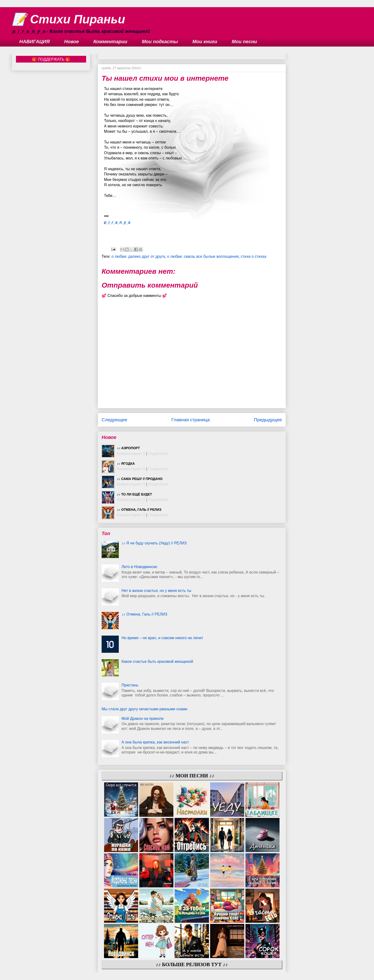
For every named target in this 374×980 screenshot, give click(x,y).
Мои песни (244, 42)
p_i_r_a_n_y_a (117, 222)
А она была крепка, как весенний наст (155, 742)
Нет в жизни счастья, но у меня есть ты (156, 591)
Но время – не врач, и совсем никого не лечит (162, 638)
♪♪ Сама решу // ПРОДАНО (140, 479)
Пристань (130, 685)
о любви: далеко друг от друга (138, 256)
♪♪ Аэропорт (128, 448)
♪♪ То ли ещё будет (134, 494)
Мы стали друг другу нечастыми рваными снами (144, 709)
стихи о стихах (254, 256)
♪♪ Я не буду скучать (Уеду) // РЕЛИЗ (154, 543)
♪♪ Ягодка (126, 464)
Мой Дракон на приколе (142, 719)
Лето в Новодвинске (139, 567)
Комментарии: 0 (131, 454)
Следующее (114, 420)
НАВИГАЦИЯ (34, 42)
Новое (72, 42)
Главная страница (190, 420)
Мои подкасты (160, 42)
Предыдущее (268, 420)
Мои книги (205, 42)
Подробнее (158, 454)
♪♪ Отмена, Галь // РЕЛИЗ (139, 510)
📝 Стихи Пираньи (69, 19)
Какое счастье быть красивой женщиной (157, 661)
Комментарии (110, 42)
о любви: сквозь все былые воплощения (203, 256)
